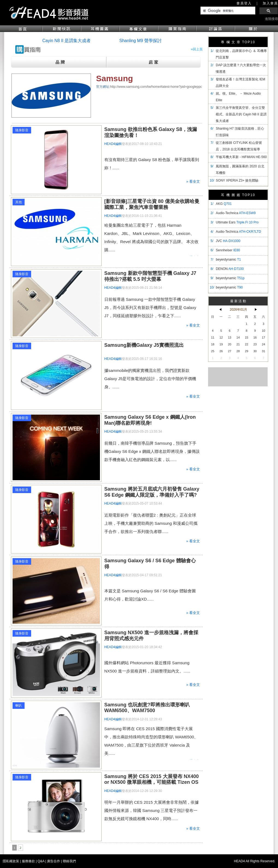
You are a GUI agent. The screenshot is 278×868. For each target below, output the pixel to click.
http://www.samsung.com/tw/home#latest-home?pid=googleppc (156, 87)
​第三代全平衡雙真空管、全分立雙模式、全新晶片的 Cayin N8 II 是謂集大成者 (241, 114)
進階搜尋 (271, 19)
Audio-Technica (236, 213)
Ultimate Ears (237, 222)
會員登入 (244, 3)
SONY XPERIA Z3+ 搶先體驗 (237, 180)
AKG (224, 204)
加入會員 (270, 3)
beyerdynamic (228, 260)
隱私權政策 (11, 861)
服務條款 (28, 861)
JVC (228, 241)
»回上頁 (197, 49)
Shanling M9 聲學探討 (141, 41)
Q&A (41, 861)
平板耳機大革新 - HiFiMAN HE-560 (241, 157)
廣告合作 (54, 861)
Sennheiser (228, 250)
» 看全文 (193, 181)
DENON (230, 269)
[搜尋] (227, 11)
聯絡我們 (69, 861)
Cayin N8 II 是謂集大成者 (66, 41)
